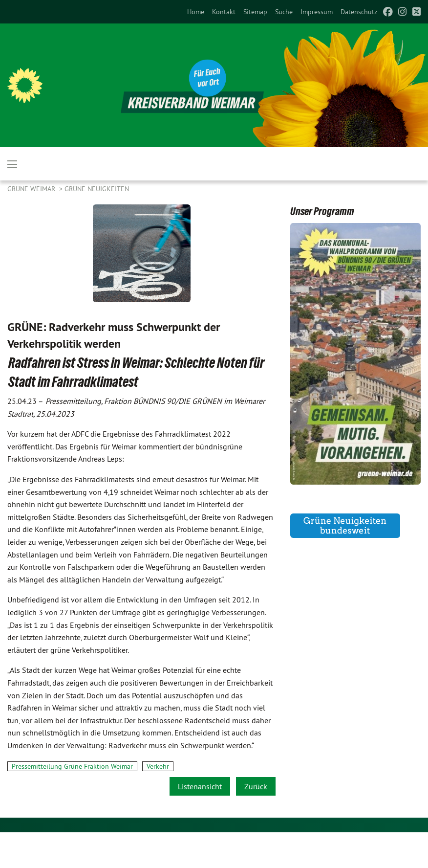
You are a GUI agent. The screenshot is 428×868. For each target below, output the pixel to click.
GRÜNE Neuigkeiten (97, 189)
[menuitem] (196, 12)
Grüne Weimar (32, 189)
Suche (284, 12)
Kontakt (224, 12)
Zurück (256, 786)
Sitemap (255, 12)
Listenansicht (200, 786)
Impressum (317, 12)
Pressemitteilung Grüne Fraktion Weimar (72, 766)
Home (196, 12)
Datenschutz (359, 12)
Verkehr (158, 766)
